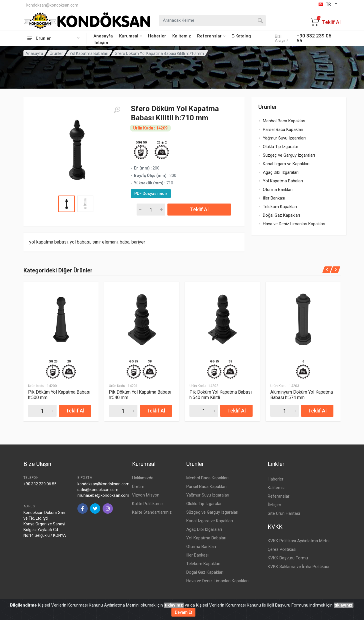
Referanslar (211, 36)
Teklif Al (199, 209)
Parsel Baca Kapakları (283, 129)
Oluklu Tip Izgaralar (281, 147)
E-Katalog (241, 36)
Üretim (138, 487)
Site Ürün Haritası (284, 513)
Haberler (157, 36)
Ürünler (56, 53)
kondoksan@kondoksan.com (52, 5)
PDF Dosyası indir (151, 194)
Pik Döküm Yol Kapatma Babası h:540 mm (140, 395)
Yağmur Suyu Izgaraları (284, 138)
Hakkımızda (143, 478)
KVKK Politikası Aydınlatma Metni (299, 541)
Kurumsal (131, 36)
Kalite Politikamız (148, 504)
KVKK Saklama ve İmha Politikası (298, 567)
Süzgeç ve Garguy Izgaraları (289, 155)
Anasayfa (103, 36)
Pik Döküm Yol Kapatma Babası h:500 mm (59, 395)
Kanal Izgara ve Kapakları (286, 164)
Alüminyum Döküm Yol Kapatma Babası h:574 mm (302, 395)
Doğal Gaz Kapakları (281, 215)
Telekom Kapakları (280, 207)
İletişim (101, 43)
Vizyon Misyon (146, 495)
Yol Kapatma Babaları (89, 53)
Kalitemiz (182, 36)
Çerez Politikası (282, 549)
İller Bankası (274, 198)
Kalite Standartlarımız (152, 512)
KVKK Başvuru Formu (288, 558)
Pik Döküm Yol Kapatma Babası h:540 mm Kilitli (221, 395)
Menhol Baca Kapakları (284, 121)
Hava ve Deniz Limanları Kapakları (294, 224)
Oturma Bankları (278, 190)
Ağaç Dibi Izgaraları (281, 172)
